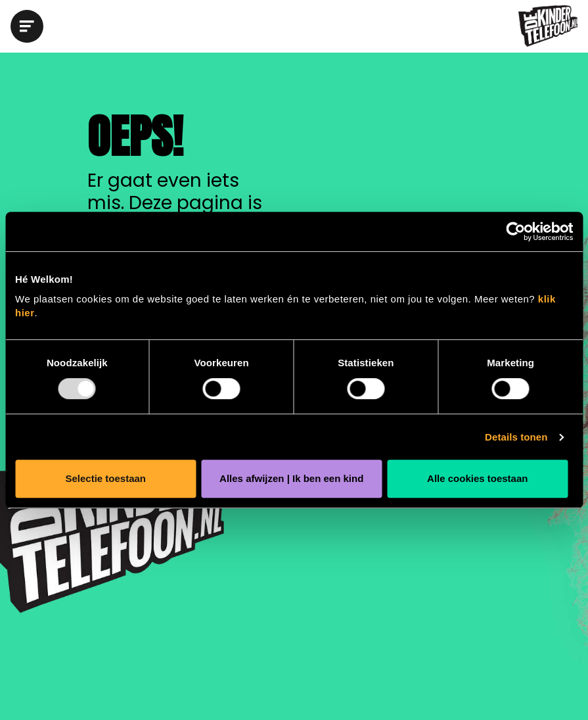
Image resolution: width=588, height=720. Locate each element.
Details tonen (516, 437)
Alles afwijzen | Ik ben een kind (291, 478)
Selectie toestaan (105, 478)
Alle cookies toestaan (477, 478)
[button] (30, 26)
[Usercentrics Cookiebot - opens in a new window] (515, 231)
